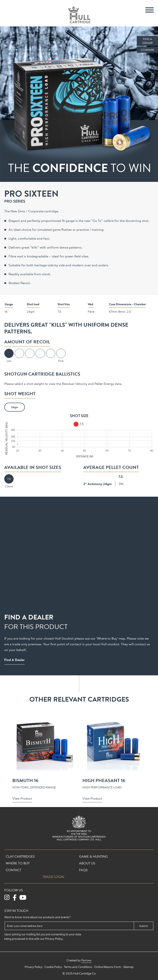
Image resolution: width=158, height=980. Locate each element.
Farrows (86, 960)
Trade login (53, 877)
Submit (144, 926)
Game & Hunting (93, 856)
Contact (13, 870)
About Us (87, 863)
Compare (147, 50)
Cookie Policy (53, 967)
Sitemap (128, 967)
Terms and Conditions (78, 967)
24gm (15, 407)
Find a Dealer (147, 41)
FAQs (83, 870)
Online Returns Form (108, 967)
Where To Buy (18, 863)
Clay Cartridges (20, 856)
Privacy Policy (54, 939)
